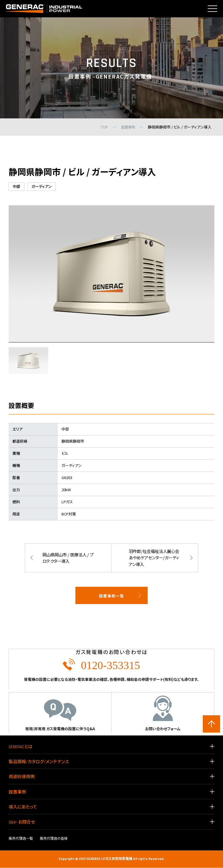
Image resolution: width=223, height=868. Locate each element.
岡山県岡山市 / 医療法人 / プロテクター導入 (67, 558)
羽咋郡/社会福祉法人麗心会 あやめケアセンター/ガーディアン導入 (154, 558)
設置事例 (17, 792)
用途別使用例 (22, 777)
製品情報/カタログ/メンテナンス (39, 762)
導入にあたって (23, 808)
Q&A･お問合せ (22, 823)
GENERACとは (21, 747)
